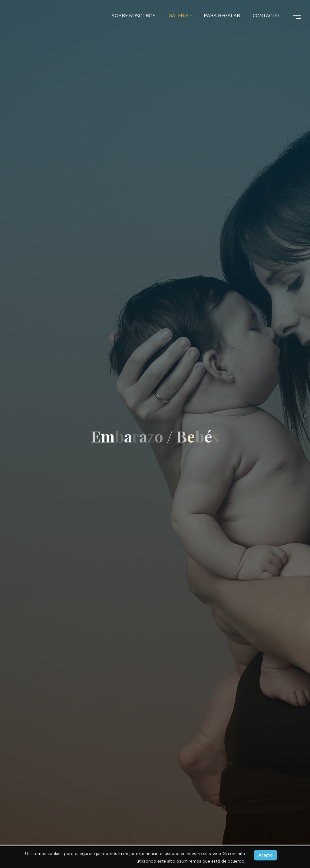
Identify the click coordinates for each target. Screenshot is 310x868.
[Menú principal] (295, 16)
